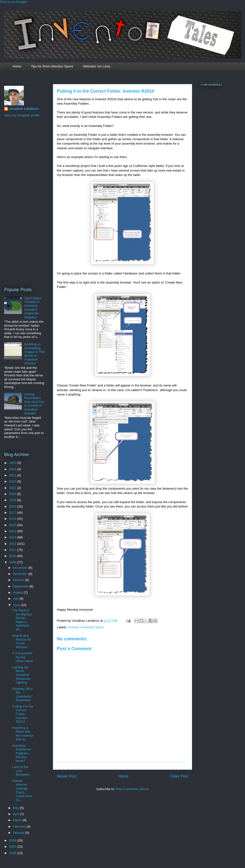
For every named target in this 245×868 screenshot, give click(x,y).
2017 (13, 513)
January (19, 833)
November (21, 574)
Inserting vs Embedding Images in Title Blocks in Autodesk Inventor (35, 354)
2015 (13, 525)
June (17, 605)
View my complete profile (22, 115)
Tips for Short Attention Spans (52, 66)
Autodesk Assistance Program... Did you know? (22, 753)
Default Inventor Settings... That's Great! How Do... (22, 790)
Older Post (179, 776)
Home (17, 66)
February (20, 826)
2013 (13, 537)
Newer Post (67, 776)
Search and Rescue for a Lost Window (22, 641)
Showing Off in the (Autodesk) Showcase (22, 694)
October (19, 580)
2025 (13, 463)
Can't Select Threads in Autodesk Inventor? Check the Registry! (33, 308)
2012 (13, 544)
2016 (13, 519)
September (21, 586)
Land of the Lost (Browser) (21, 771)
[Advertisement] (24, 201)
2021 (13, 488)
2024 (13, 469)
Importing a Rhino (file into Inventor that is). (23, 733)
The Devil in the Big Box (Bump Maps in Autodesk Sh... (22, 620)
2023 (13, 475)
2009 (13, 562)
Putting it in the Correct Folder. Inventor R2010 (106, 91)
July (16, 599)
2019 (13, 500)
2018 (13, 506)
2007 (13, 847)
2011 (13, 550)
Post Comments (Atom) (132, 789)
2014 (13, 531)
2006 (13, 853)
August (18, 592)
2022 (13, 481)
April (17, 814)
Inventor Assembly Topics (86, 627)
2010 (13, 556)
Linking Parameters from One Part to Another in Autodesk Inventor (34, 404)
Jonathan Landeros (24, 109)
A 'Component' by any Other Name (23, 657)
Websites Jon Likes (97, 66)
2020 (13, 494)
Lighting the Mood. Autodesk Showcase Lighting (21, 675)
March (18, 820)
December (21, 568)
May (16, 808)
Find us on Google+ (14, 2)
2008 (13, 840)
